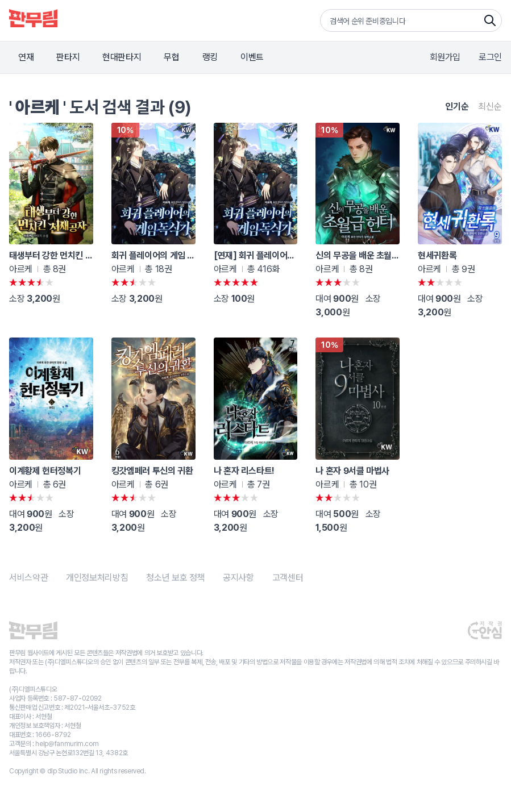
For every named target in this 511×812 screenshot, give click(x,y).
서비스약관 (28, 578)
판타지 (68, 57)
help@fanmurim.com (67, 744)
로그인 (490, 57)
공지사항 (238, 578)
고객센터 (288, 578)
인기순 (457, 107)
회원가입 (445, 57)
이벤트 (252, 57)
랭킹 (210, 57)
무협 (171, 57)
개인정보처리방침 (97, 578)
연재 (26, 57)
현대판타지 (122, 57)
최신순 (490, 107)
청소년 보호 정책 (175, 578)
